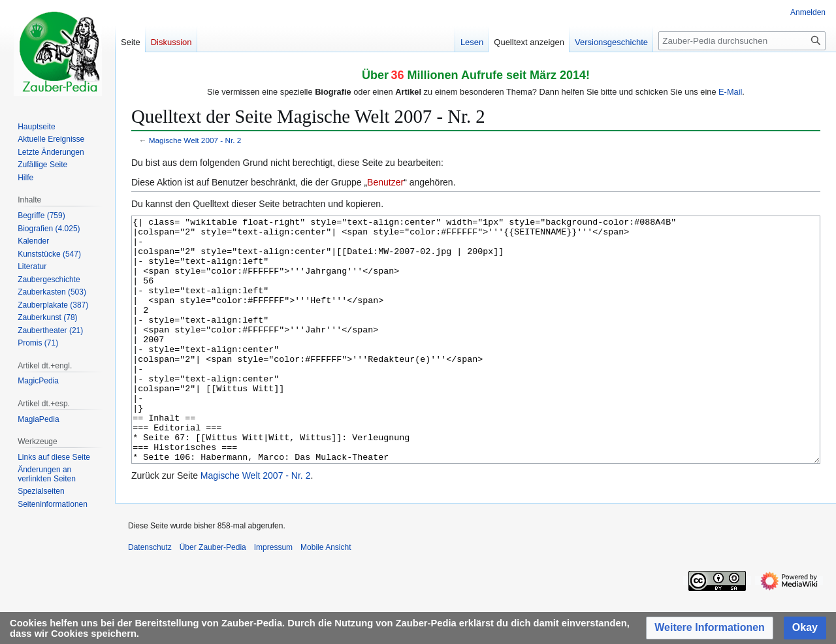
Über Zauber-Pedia (213, 596)
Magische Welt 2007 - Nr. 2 (195, 140)
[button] (710, 628)
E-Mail (730, 92)
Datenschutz (150, 596)
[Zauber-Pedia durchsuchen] (742, 41)
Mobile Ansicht (326, 596)
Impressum (273, 596)
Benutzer (385, 182)
